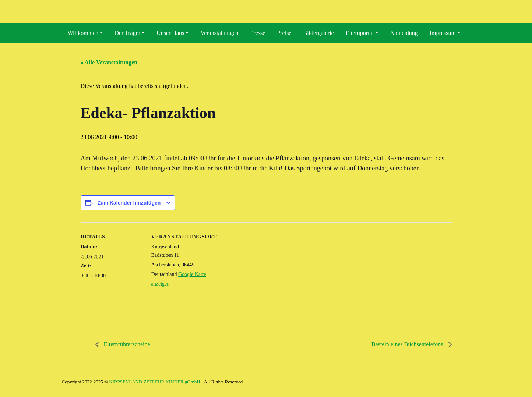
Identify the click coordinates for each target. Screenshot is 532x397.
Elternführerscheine (126, 344)
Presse (258, 33)
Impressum (443, 33)
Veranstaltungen (219, 33)
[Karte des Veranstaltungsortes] (261, 273)
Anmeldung (404, 33)
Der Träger (127, 33)
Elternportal (360, 33)
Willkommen (83, 33)
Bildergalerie (318, 33)
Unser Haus (170, 33)
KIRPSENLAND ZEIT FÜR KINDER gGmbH (154, 382)
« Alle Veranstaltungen (109, 62)
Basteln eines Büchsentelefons (408, 344)
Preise (284, 33)
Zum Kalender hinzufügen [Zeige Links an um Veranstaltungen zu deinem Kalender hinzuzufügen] (129, 203)
